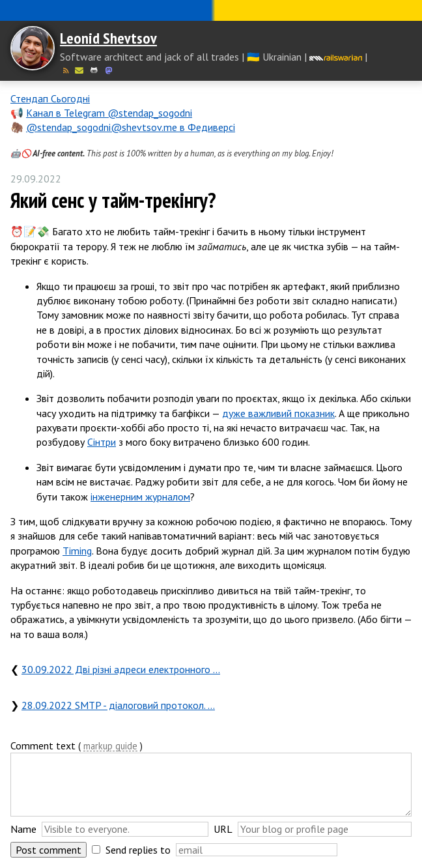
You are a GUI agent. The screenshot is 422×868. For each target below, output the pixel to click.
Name (23, 829)
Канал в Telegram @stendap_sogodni (109, 113)
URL (223, 829)
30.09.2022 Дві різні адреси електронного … (121, 669)
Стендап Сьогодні (50, 98)
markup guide (110, 746)
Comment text (43, 745)
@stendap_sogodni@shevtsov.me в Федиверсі (131, 127)
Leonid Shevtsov (108, 38)
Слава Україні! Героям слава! (211, 10)
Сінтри (102, 442)
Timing (77, 551)
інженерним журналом (140, 497)
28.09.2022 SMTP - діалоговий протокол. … (118, 705)
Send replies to (138, 850)
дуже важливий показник (278, 413)
